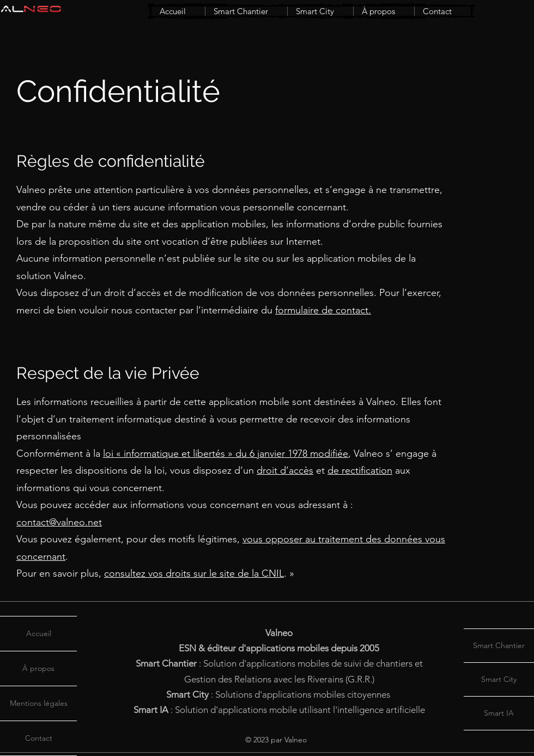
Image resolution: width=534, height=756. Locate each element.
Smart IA (499, 713)
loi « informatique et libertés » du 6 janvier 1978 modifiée (226, 453)
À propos (38, 668)
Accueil (39, 633)
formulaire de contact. (323, 310)
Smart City (499, 679)
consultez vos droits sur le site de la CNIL (194, 573)
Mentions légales (39, 703)
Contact (39, 738)
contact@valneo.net (59, 522)
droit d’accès (285, 470)
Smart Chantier (499, 645)
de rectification (360, 470)
